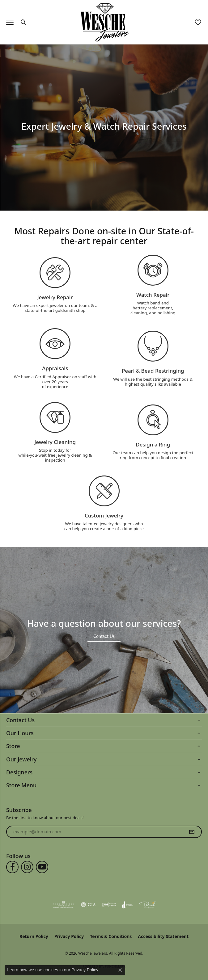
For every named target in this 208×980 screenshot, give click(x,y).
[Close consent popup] (120, 970)
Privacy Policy (69, 936)
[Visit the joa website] (127, 905)
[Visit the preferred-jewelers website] (147, 905)
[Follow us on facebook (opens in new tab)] (12, 867)
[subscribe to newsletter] (192, 832)
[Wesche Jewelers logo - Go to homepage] (104, 22)
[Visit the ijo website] (109, 905)
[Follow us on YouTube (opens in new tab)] (42, 867)
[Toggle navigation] (10, 22)
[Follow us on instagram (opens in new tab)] (27, 867)
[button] (24, 22)
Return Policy (34, 936)
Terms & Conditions (111, 936)
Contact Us (104, 636)
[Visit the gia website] (88, 905)
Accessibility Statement (163, 936)
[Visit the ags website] (64, 905)
